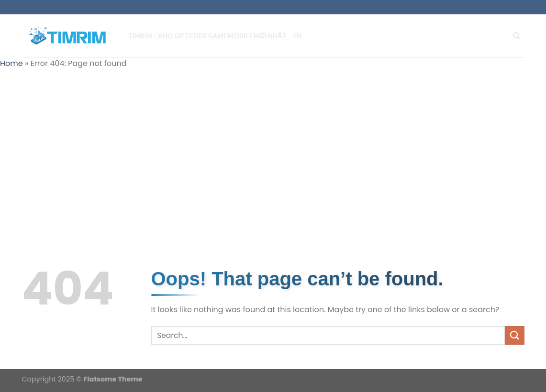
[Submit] (514, 335)
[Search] (520, 36)
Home (11, 63)
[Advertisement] (273, 146)
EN (301, 36)
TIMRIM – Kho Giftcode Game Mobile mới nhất (211, 36)
